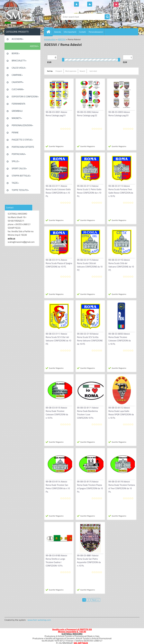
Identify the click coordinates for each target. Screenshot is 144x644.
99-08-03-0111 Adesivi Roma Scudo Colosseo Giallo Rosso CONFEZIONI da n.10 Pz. (58, 191)
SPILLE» (16, 161)
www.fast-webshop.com (39, 620)
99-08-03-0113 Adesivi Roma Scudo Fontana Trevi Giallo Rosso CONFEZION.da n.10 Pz (121, 191)
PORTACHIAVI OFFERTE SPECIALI (23, 148)
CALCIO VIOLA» (19, 68)
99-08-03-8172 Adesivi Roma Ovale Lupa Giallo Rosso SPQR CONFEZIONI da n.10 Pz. (121, 413)
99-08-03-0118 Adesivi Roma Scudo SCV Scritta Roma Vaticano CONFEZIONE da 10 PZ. (90, 339)
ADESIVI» (34, 46)
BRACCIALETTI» (19, 61)
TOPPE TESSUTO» (20, 190)
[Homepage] (49, 32)
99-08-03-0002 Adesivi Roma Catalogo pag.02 (88, 114)
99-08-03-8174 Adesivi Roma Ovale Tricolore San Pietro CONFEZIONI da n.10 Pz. (58, 487)
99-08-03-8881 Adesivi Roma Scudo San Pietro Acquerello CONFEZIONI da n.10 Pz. (89, 561)
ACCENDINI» (18, 39)
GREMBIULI (17, 111)
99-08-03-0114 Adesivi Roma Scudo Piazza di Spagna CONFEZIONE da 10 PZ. (59, 263)
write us (11, 238)
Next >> (96, 600)
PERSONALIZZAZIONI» (22, 125)
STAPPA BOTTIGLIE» (21, 176)
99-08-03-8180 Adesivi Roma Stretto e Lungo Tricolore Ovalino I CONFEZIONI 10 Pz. (56, 561)
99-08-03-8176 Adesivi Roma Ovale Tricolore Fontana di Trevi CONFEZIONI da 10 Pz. (122, 487)
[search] (107, 17)
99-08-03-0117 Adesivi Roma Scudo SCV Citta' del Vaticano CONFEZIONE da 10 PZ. (58, 339)
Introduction (50, 39)
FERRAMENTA (18, 104)
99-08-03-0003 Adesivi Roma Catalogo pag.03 (119, 114)
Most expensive (71, 71)
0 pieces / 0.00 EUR (129, 3)
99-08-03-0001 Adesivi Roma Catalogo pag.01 (56, 114)
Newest (82, 71)
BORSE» (16, 53)
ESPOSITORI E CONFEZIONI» (25, 96)
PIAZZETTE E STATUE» (22, 140)
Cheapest (59, 71)
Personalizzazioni (96, 32)
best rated (93, 71)
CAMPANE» (17, 75)
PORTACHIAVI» (19, 154)
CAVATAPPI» (18, 82)
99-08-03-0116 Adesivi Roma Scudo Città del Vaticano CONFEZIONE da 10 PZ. (121, 265)
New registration (101, 4)
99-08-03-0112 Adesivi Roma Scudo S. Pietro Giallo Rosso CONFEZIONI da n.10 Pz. (89, 191)
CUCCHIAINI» (18, 89)
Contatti (82, 32)
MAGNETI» (17, 118)
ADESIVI (62, 39)
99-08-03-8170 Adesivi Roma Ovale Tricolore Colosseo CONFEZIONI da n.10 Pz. (57, 413)
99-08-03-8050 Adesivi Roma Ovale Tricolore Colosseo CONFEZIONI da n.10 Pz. (120, 339)
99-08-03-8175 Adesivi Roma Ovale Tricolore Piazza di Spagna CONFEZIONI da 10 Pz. (90, 487)
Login (83, 4)
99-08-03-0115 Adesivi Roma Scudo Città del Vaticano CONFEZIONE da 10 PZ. (90, 265)
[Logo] (24, 17)
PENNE (15, 132)
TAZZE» (15, 183)
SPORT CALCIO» (19, 168)
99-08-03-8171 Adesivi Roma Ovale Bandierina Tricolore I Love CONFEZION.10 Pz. (88, 413)
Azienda (58, 32)
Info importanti (70, 32)
